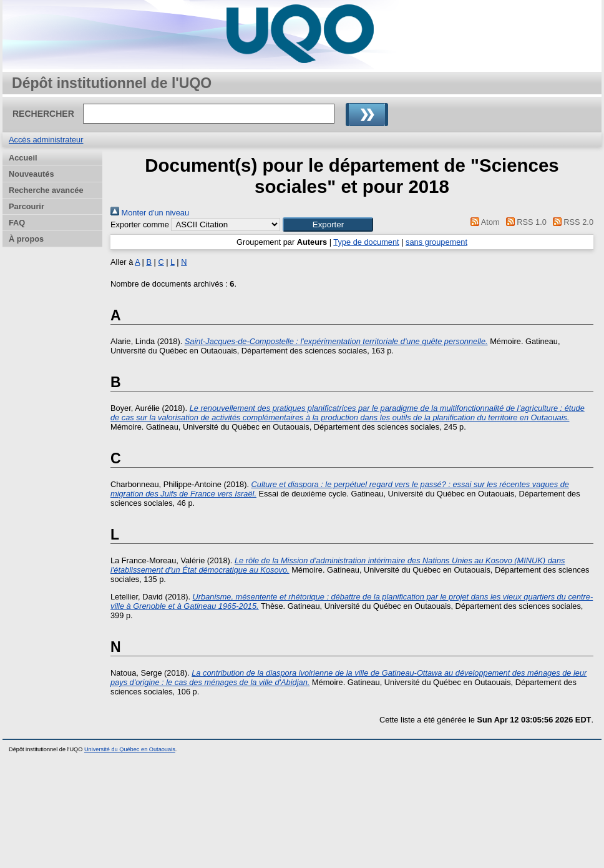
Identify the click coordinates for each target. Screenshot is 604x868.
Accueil (23, 158)
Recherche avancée (46, 190)
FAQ (17, 223)
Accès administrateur (46, 140)
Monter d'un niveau (150, 213)
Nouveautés (32, 174)
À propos (26, 239)
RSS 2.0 (571, 222)
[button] (328, 224)
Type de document (366, 242)
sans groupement (436, 242)
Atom (483, 222)
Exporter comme (140, 224)
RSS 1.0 (524, 222)
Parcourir (27, 206)
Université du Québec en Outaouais (130, 749)
